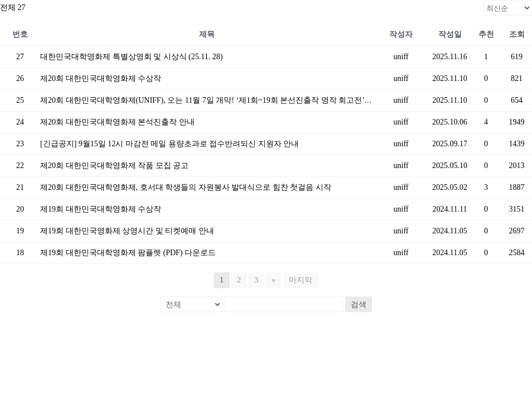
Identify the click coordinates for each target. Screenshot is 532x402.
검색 (359, 304)
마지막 (301, 280)
